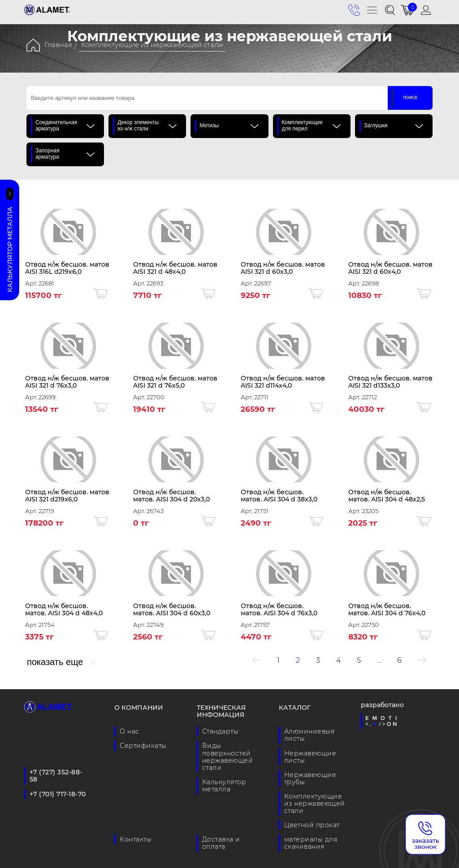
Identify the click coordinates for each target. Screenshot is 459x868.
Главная (58, 45)
